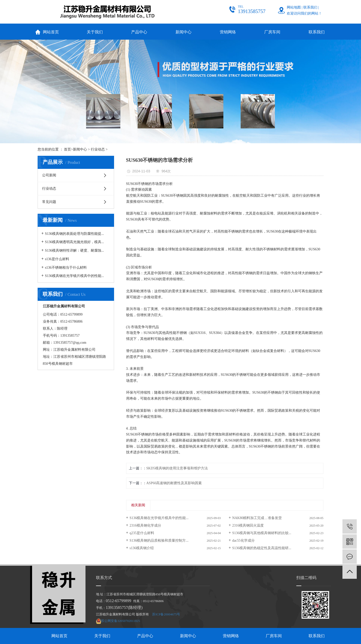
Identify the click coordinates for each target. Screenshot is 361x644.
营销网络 (228, 32)
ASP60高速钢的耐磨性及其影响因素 (174, 483)
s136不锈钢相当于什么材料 (66, 268)
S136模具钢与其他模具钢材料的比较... (262, 533)
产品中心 (139, 32)
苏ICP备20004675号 (166, 614)
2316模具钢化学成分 (145, 525)
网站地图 (294, 7)
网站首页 (51, 32)
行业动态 (98, 149)
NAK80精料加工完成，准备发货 (257, 518)
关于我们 (95, 32)
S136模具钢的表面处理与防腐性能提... (74, 234)
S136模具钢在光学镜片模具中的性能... (74, 276)
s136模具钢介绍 (142, 548)
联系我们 (310, 7)
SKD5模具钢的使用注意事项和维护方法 (177, 468)
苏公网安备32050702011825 (121, 621)
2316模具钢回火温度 (248, 525)
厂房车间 (272, 32)
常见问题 (49, 202)
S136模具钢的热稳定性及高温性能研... (262, 548)
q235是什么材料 (142, 533)
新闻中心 (184, 32)
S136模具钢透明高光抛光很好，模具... (74, 242)
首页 (67, 149)
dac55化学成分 (243, 541)
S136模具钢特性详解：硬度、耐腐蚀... (74, 251)
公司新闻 (49, 175)
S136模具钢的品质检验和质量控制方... (159, 541)
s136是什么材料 (57, 259)
